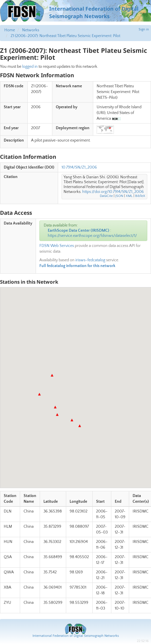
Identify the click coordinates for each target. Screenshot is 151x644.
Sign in (144, 29)
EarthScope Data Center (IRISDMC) (79, 231)
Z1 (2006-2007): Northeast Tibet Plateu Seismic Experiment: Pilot (65, 36)
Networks (31, 30)
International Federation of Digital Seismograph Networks (76, 636)
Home (10, 30)
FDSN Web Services (57, 246)
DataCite (106, 196)
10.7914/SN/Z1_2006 (79, 167)
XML (129, 196)
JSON (119, 196)
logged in (30, 67)
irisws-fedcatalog (90, 260)
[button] (52, 375)
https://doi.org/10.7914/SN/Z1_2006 (113, 192)
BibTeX (140, 196)
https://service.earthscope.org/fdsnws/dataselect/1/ (92, 236)
